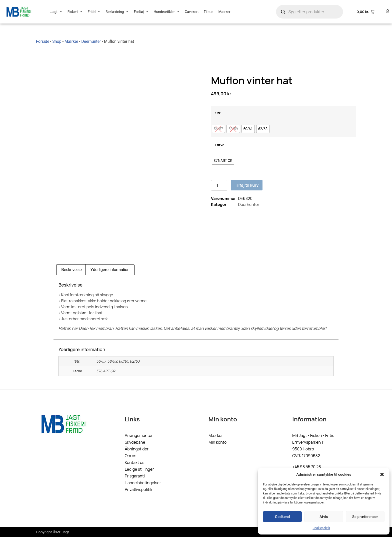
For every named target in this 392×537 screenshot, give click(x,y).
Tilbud (209, 12)
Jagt (56, 12)
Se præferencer (365, 517)
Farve (220, 145)
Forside (43, 41)
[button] (382, 474)
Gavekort (192, 12)
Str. (218, 113)
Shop (57, 41)
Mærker (224, 12)
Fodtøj (141, 12)
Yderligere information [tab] (110, 270)
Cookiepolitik (321, 528)
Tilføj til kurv (247, 185)
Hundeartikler (167, 12)
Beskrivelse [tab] (71, 270)
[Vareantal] (219, 185)
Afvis (324, 517)
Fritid (94, 12)
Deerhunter (91, 41)
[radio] (218, 129)
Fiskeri (75, 12)
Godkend (282, 517)
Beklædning (117, 12)
